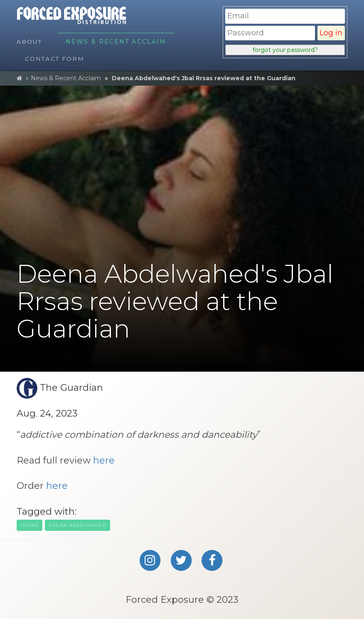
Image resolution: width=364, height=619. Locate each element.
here (104, 460)
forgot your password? (285, 50)
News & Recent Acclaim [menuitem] (116, 42)
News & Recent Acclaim (66, 78)
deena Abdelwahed (77, 525)
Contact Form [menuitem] (55, 59)
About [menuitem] (30, 42)
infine (30, 525)
